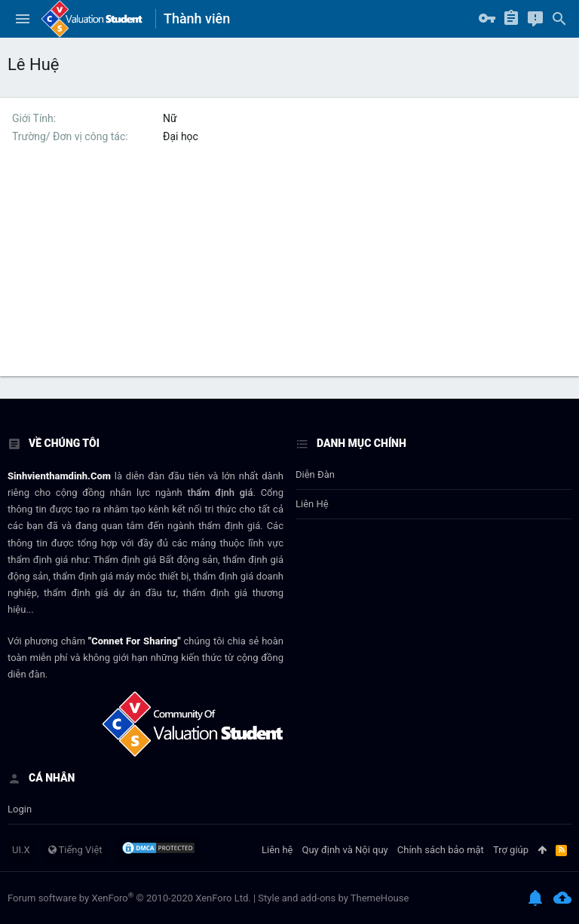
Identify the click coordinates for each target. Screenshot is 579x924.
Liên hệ (312, 504)
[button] (23, 19)
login (20, 809)
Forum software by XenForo (129, 898)
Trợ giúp (511, 850)
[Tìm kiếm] (559, 19)
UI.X (21, 850)
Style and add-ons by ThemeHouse (333, 898)
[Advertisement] (289, 271)
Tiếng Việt (75, 850)
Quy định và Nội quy (345, 850)
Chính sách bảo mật (441, 850)
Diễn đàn (315, 474)
